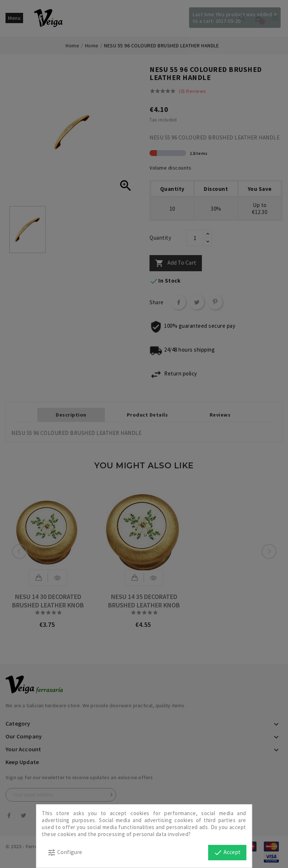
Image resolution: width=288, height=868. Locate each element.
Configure (65, 853)
